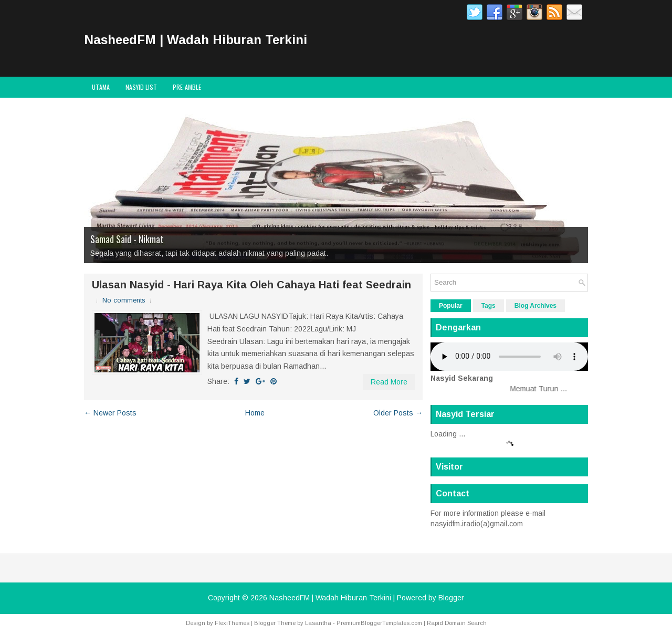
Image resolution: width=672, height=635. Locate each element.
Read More (389, 382)
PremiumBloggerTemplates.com (379, 623)
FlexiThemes (232, 623)
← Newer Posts (110, 413)
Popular (451, 306)
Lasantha (318, 623)
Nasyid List (141, 87)
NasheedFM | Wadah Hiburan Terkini (196, 40)
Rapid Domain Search (457, 623)
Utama (101, 87)
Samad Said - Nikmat (127, 239)
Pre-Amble (187, 87)
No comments (124, 300)
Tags (489, 306)
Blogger (451, 598)
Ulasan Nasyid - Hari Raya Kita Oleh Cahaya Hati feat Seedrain (251, 285)
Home (255, 413)
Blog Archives (535, 306)
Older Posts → (398, 413)
